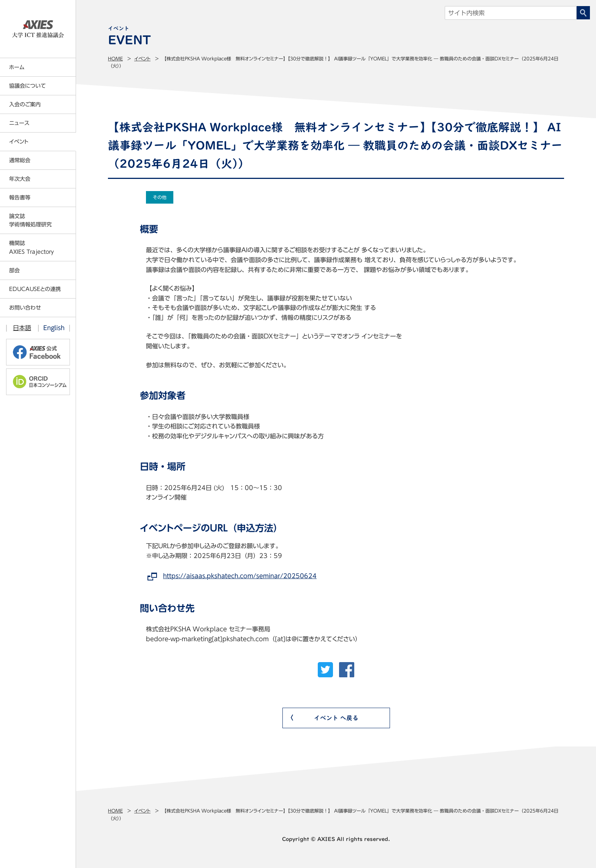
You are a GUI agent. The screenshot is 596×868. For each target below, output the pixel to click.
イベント (142, 58)
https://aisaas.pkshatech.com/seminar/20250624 (240, 576)
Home (115, 58)
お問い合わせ (25, 308)
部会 (14, 270)
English (54, 328)
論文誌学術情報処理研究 (30, 220)
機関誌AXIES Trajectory (32, 247)
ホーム (17, 67)
